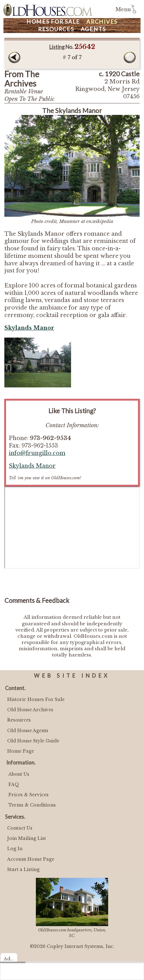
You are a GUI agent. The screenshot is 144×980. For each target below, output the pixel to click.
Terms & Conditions (32, 805)
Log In (15, 849)
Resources (56, 29)
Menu (123, 9)
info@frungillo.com (37, 453)
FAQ (14, 784)
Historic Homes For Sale (36, 699)
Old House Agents (28, 731)
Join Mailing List (26, 838)
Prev (14, 57)
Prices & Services (29, 795)
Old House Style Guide (33, 741)
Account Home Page (31, 859)
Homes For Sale (53, 22)
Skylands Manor (32, 466)
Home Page (21, 751)
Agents (94, 29)
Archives (102, 22)
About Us (19, 774)
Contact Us (20, 828)
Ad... (9, 959)
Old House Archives (30, 710)
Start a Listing (23, 869)
